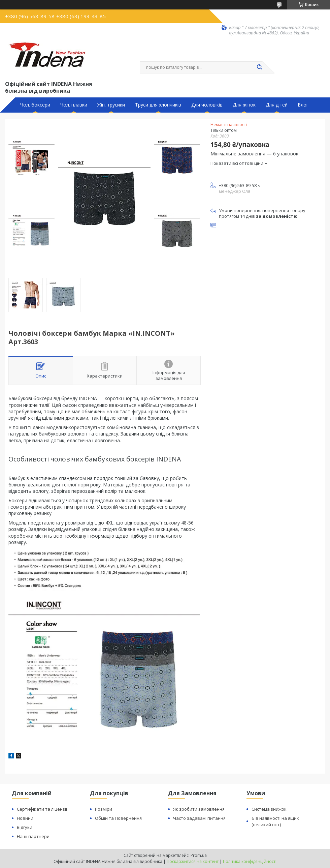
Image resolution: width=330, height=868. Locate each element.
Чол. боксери (35, 105)
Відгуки (25, 827)
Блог (303, 105)
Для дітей (277, 105)
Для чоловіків (207, 105)
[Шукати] (259, 67)
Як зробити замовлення (199, 809)
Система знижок (269, 809)
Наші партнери (33, 836)
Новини (25, 818)
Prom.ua (199, 855)
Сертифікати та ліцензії (42, 809)
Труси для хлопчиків (158, 105)
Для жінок (244, 105)
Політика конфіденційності (250, 861)
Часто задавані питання (199, 818)
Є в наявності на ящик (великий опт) (275, 821)
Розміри (104, 809)
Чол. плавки (74, 105)
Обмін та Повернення (118, 818)
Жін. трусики (111, 105)
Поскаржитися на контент (193, 861)
